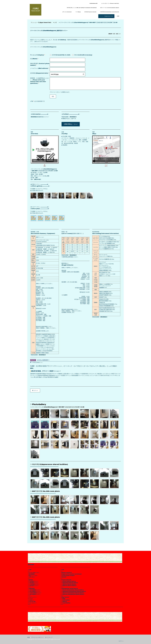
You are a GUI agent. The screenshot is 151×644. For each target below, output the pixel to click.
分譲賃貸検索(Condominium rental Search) (109, 12)
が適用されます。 (60, 92)
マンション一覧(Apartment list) (106, 16)
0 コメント (35, 390)
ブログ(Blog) (78, 12)
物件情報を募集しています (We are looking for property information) (82, 8)
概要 (29, 637)
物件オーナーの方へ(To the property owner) (110, 8)
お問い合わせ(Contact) (67, 12)
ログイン (121, 641)
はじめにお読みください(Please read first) (110, 3)
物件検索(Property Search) (90, 12)
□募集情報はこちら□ (71, 124)
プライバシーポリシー (55, 92)
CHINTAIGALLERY (94, 3)
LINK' (118, 16)
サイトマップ (49, 637)
